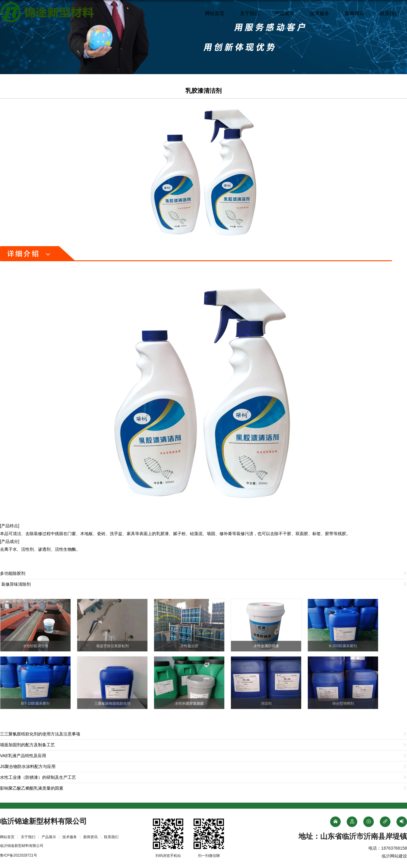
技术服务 (320, 13)
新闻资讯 (355, 13)
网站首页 (215, 13)
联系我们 (390, 13)
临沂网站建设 (394, 856)
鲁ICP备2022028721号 (19, 855)
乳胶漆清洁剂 (203, 91)
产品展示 (285, 13)
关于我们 (250, 13)
